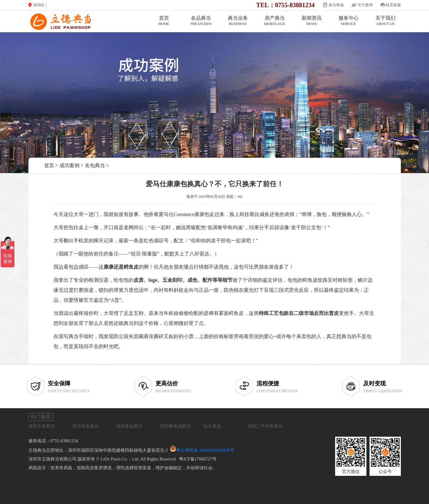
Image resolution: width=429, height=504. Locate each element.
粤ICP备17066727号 (198, 459)
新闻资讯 (312, 21)
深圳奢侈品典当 (175, 426)
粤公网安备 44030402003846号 (205, 450)
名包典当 (95, 165)
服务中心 (349, 21)
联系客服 (393, 5)
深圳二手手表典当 (265, 426)
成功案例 (69, 165)
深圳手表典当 (42, 426)
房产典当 (275, 21)
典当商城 (336, 5)
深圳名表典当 (85, 426)
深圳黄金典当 (129, 426)
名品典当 (201, 21)
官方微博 (365, 5)
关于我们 (386, 21)
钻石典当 (212, 426)
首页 (164, 21)
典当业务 (238, 21)
